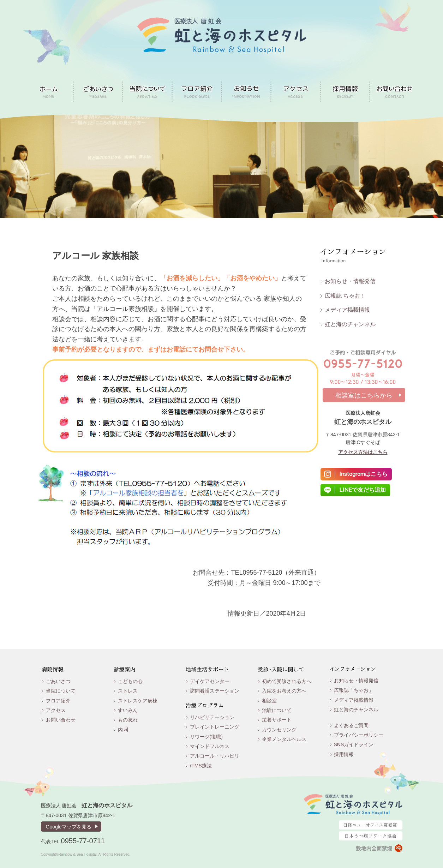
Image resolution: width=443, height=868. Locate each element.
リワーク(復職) (206, 737)
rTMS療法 (201, 766)
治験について (277, 710)
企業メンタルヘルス (284, 739)
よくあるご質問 (351, 725)
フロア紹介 (58, 701)
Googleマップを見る (69, 827)
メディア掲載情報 (347, 310)
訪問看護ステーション (215, 691)
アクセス (56, 710)
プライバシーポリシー (359, 735)
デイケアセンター (210, 681)
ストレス (128, 691)
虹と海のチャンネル (350, 324)
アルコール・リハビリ (215, 756)
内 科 (124, 730)
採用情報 (344, 754)
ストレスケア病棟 (138, 701)
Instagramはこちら (363, 474)
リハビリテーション (212, 717)
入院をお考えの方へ (284, 691)
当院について (61, 691)
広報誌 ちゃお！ (345, 296)
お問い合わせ (61, 720)
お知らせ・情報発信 (350, 281)
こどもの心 (130, 681)
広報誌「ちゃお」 (354, 690)
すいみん (128, 710)
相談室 (269, 701)
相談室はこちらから (364, 395)
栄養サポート (277, 720)
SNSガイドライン (354, 744)
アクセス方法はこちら (363, 452)
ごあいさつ (58, 681)
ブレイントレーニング (215, 727)
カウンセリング (279, 730)
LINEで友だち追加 (363, 490)
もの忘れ (128, 720)
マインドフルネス (210, 746)
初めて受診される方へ (287, 681)
